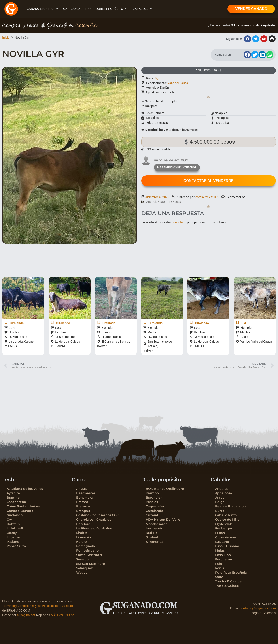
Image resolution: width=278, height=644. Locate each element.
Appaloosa (224, 493)
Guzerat (152, 515)
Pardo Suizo (16, 546)
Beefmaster (86, 493)
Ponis (219, 568)
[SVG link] (139, 608)
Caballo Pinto (226, 515)
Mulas (220, 550)
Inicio (6, 38)
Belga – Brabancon (230, 506)
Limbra (82, 533)
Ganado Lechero (20, 511)
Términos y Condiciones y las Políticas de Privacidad (38, 606)
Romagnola (86, 546)
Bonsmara (84, 498)
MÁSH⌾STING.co (62, 615)
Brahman (84, 506)
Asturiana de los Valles (25, 489)
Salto (219, 577)
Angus (81, 489)
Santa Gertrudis (89, 555)
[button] (43, 9)
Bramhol (14, 498)
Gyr (157, 78)
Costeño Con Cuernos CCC (97, 515)
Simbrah (153, 537)
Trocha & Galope (228, 581)
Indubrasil (15, 528)
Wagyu (82, 573)
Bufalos (152, 502)
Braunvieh (154, 498)
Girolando (15, 515)
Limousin (84, 537)
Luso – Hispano (227, 546)
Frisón (220, 533)
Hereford (83, 524)
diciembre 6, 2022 (157, 197)
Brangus (83, 511)
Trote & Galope (227, 586)
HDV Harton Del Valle (163, 520)
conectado (179, 222)
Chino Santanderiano (24, 506)
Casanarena (16, 502)
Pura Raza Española (231, 573)
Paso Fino (223, 555)
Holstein (13, 524)
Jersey (12, 533)
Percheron (224, 559)
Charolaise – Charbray (94, 520)
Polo (219, 564)
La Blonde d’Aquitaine (94, 528)
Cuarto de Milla (227, 520)
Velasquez (84, 568)
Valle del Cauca (178, 83)
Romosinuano (87, 550)
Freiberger (224, 528)
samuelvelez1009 (207, 197)
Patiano (13, 542)
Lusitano (222, 542)
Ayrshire (13, 493)
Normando (154, 528)
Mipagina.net (26, 615)
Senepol (83, 559)
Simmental (155, 542)
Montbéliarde (157, 524)
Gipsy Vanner (226, 537)
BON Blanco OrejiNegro (165, 489)
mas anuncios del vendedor (177, 167)
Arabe (220, 498)
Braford (82, 502)
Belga (220, 502)
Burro (220, 511)
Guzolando (154, 511)
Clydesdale (224, 524)
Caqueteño (155, 506)
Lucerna (13, 537)
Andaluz (222, 489)
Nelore (81, 542)
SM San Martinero (91, 564)
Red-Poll (152, 533)
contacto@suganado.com (258, 608)
